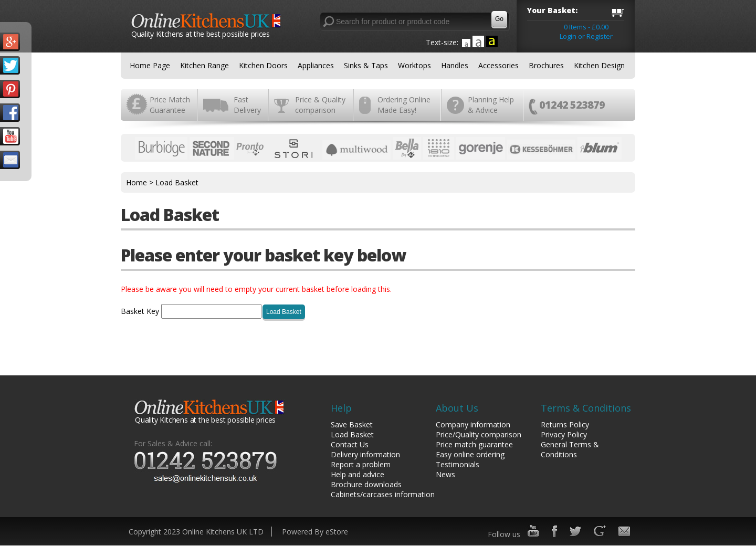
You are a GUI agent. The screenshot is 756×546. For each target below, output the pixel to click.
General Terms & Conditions (570, 449)
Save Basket (352, 424)
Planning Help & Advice (491, 105)
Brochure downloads (366, 484)
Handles (455, 65)
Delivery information (365, 454)
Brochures (546, 65)
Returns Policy (565, 424)
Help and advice (358, 474)
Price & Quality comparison (320, 105)
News (445, 474)
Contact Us (350, 444)
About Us (457, 408)
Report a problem (361, 464)
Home (136, 182)
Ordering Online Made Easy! (404, 105)
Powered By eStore (315, 532)
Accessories (498, 65)
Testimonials (458, 464)
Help (341, 408)
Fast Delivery (247, 105)
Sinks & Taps (366, 65)
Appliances (316, 65)
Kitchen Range (204, 65)
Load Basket (177, 182)
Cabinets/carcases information (383, 494)
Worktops (414, 65)
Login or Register (586, 36)
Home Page (150, 65)
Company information (473, 424)
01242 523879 (572, 105)
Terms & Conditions (586, 408)
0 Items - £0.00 (586, 27)
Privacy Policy (564, 434)
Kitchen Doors (263, 65)
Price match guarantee (474, 444)
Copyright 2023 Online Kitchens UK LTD (196, 532)
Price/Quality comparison (479, 434)
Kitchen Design (599, 65)
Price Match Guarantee (170, 105)
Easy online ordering (470, 454)
